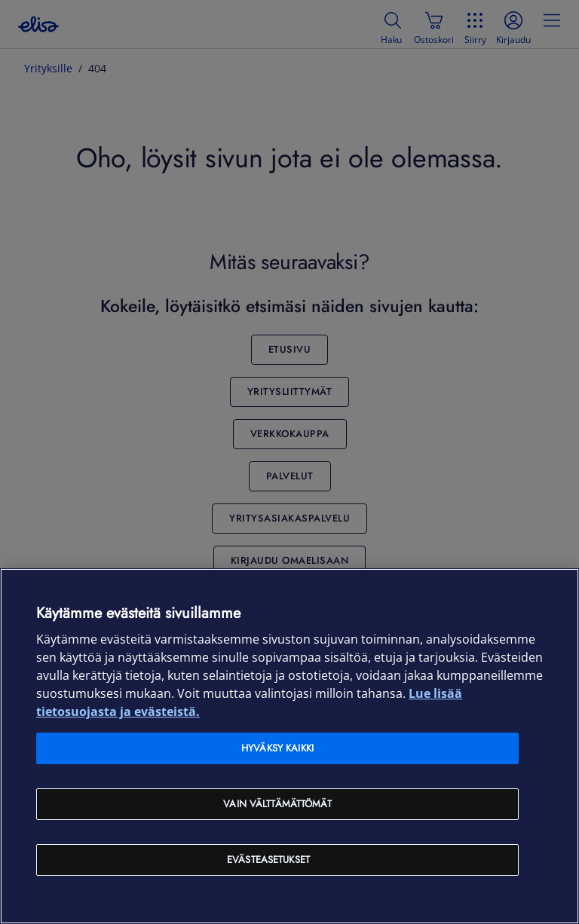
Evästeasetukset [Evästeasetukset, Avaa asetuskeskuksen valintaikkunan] (268, 860)
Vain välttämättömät (277, 804)
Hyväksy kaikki (277, 748)
